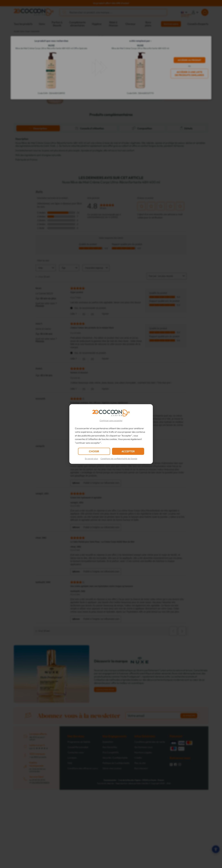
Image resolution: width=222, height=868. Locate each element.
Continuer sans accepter (111, 421)
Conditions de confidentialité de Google (119, 459)
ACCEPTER (128, 451)
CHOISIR (94, 451)
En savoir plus (91, 459)
